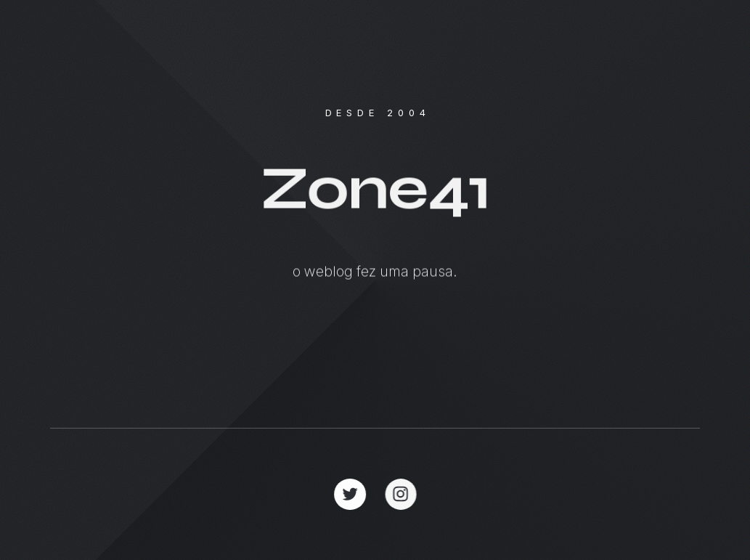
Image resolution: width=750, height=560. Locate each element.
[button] (350, 494)
